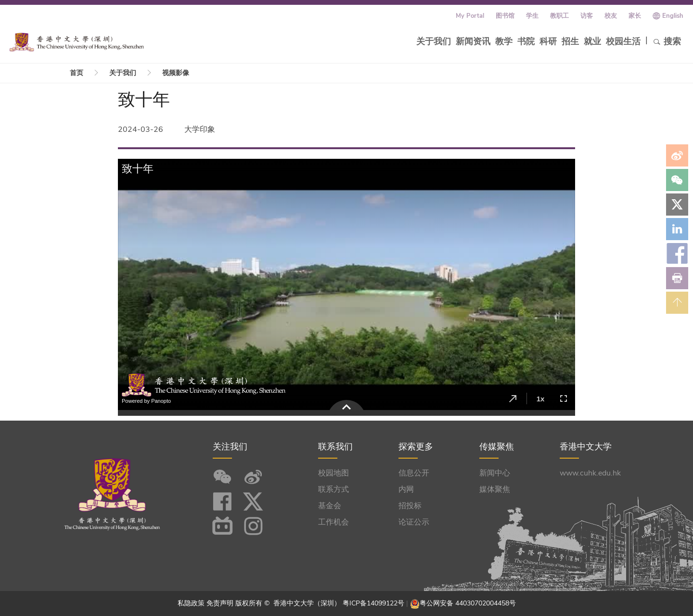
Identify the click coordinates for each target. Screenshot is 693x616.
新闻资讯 (473, 41)
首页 (77, 73)
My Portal (470, 16)
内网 (406, 489)
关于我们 (434, 41)
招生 (570, 41)
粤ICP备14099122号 (373, 603)
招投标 (410, 506)
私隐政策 (191, 603)
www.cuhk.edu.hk (590, 473)
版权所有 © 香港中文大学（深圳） (289, 603)
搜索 (667, 41)
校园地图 (334, 473)
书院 (526, 41)
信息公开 (414, 473)
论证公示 (414, 522)
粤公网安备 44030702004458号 (468, 603)
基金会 (330, 506)
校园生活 (623, 41)
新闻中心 (495, 473)
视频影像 (176, 73)
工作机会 (334, 522)
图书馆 (505, 16)
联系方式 (334, 489)
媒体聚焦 (495, 489)
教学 (504, 41)
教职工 (559, 16)
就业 (592, 41)
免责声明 (220, 603)
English (673, 16)
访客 (587, 16)
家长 (635, 16)
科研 (548, 41)
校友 (611, 16)
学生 (532, 16)
